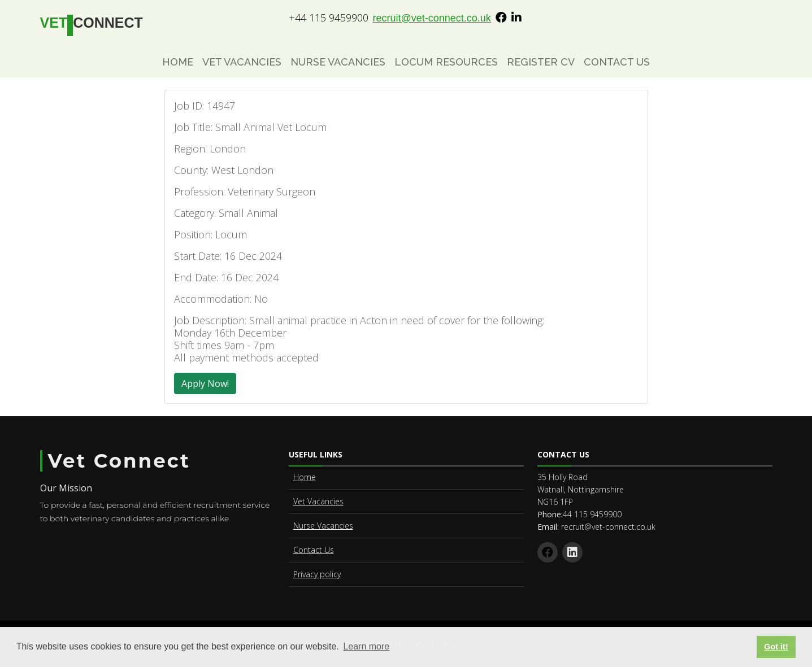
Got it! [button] (776, 647)
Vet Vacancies (242, 62)
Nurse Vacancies (338, 62)
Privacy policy (317, 574)
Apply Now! (205, 383)
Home (178, 62)
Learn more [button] (366, 646)
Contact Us (617, 62)
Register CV (541, 62)
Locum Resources (446, 62)
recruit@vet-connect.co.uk (432, 18)
